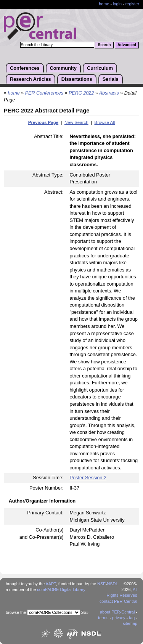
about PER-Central (117, 612)
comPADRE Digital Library (61, 589)
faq (132, 618)
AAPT (51, 584)
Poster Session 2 (88, 478)
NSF (101, 584)
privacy (119, 618)
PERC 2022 (81, 93)
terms (103, 618)
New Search (76, 122)
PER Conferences (44, 93)
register (132, 4)
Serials (111, 79)
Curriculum (100, 68)
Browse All (104, 122)
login (117, 4)
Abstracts (109, 93)
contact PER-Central (118, 601)
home (104, 4)
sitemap (130, 623)
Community (63, 68)
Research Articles (31, 79)
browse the (16, 612)
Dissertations (77, 79)
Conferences (25, 68)
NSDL (112, 584)
